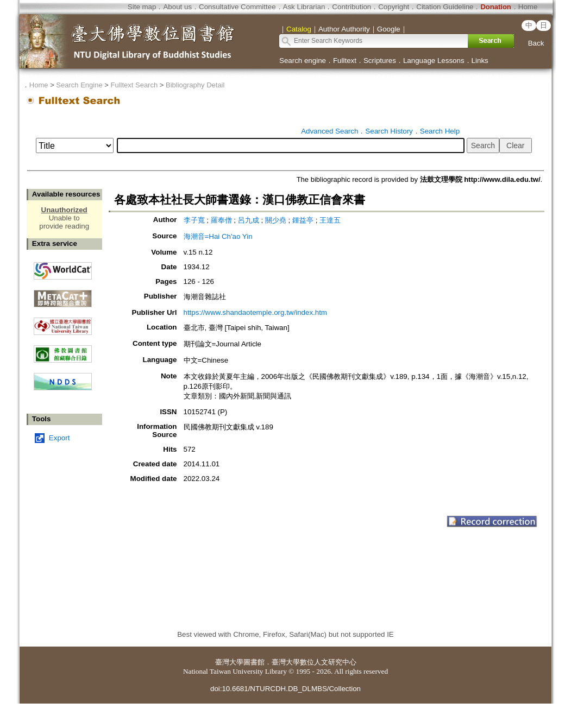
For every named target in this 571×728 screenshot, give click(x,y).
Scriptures (380, 61)
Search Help (440, 131)
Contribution (352, 7)
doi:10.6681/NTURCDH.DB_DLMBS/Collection (285, 689)
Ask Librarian (304, 7)
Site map (142, 7)
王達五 (330, 220)
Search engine (303, 61)
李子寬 (195, 220)
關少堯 (277, 220)
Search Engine (79, 85)
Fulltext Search (134, 85)
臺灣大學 (229, 662)
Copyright (394, 7)
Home (528, 7)
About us (177, 7)
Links (480, 61)
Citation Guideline (445, 7)
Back (536, 43)
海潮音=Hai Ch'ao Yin (218, 236)
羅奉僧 (222, 220)
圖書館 (254, 662)
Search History (389, 131)
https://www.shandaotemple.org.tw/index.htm (255, 312)
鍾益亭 (304, 220)
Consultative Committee (237, 7)
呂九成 (250, 220)
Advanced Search (330, 131)
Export (59, 438)
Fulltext (345, 61)
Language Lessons (434, 61)
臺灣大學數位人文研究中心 (314, 662)
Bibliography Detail (195, 85)
